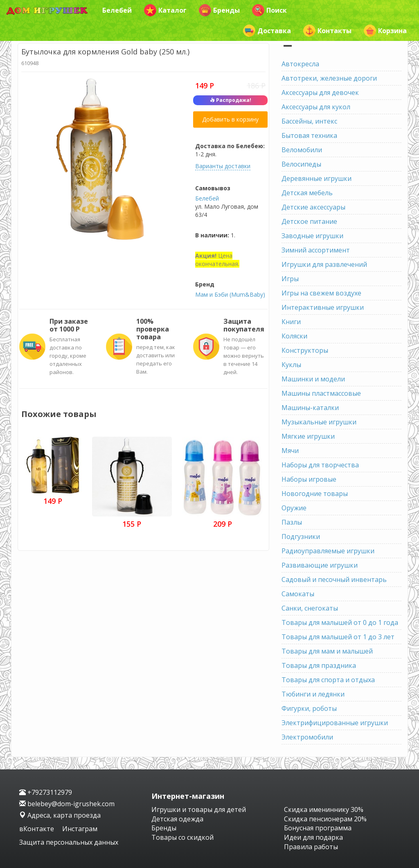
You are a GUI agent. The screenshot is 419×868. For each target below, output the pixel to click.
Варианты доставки (223, 166)
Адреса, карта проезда (60, 815)
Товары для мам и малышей (327, 651)
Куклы (291, 365)
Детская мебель (307, 193)
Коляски (294, 336)
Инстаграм (80, 829)
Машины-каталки (310, 408)
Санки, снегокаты (310, 608)
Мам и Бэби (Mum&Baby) (230, 294)
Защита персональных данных (69, 842)
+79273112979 (46, 792)
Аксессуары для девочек (320, 92)
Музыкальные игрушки (319, 422)
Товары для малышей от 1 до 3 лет (338, 637)
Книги (291, 322)
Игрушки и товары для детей (199, 809)
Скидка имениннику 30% (324, 809)
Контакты (327, 31)
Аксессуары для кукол (316, 107)
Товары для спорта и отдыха (328, 680)
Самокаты (298, 594)
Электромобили (307, 737)
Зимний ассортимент (316, 250)
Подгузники (301, 537)
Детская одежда (177, 819)
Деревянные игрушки (317, 178)
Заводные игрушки (312, 236)
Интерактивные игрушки (323, 307)
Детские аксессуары (313, 207)
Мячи (290, 451)
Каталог (165, 10)
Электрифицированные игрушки (335, 723)
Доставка (267, 31)
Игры (290, 279)
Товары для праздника (319, 665)
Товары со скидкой (182, 837)
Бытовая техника (309, 135)
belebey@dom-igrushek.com (67, 804)
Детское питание (309, 221)
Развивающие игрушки (320, 565)
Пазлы (292, 522)
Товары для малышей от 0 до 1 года (340, 622)
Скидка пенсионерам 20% (325, 819)
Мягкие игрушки (308, 436)
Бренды (219, 10)
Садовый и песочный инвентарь (334, 579)
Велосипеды (301, 164)
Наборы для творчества (320, 465)
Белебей (117, 10)
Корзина (385, 31)
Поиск (269, 10)
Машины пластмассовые (321, 393)
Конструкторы (305, 350)
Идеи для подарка (313, 837)
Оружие (294, 508)
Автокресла (300, 64)
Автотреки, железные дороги (329, 78)
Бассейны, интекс (309, 121)
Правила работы (311, 847)
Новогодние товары (315, 494)
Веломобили (302, 150)
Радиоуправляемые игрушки (328, 551)
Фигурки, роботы (309, 708)
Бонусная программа (318, 828)
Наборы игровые (309, 479)
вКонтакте (37, 829)
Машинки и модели (313, 379)
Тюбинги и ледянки (313, 694)
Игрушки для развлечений (324, 264)
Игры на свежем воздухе (321, 293)
